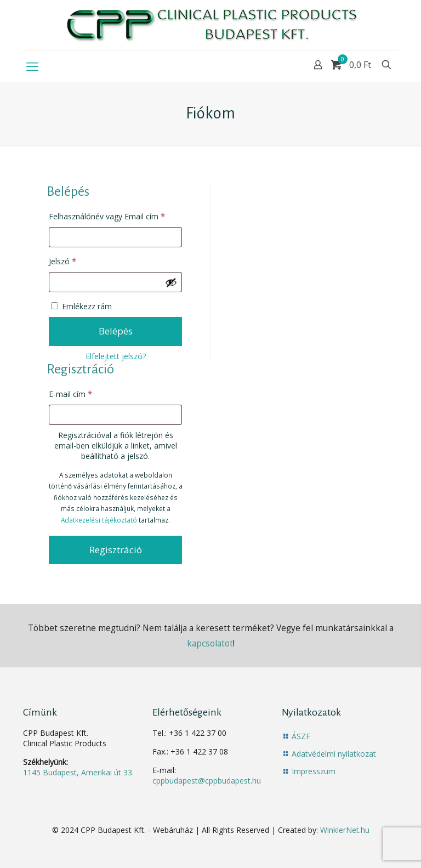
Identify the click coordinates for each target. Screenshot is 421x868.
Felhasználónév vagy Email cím (116, 215)
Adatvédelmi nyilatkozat (334, 754)
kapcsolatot (210, 643)
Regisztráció (116, 550)
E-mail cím (86, 393)
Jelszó (78, 260)
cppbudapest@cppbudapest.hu (207, 781)
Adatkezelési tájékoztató (99, 520)
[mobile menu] (32, 66)
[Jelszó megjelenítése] (171, 282)
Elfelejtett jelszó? (116, 356)
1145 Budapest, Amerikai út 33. (78, 772)
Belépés (116, 331)
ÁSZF (301, 736)
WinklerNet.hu (345, 830)
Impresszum (314, 771)
